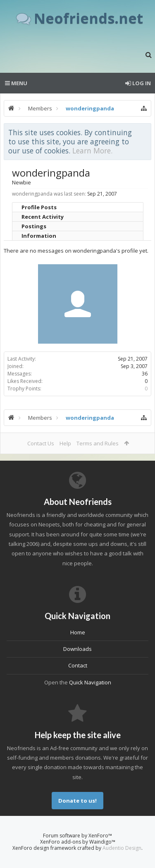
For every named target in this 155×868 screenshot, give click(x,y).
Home (78, 632)
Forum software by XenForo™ (77, 836)
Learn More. (92, 151)
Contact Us (41, 443)
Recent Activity (43, 217)
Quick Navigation (90, 682)
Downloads (77, 649)
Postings (34, 226)
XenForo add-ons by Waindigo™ (78, 842)
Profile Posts (39, 207)
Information (39, 236)
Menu (16, 83)
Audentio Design (122, 848)
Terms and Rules (98, 443)
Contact (78, 665)
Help (65, 443)
